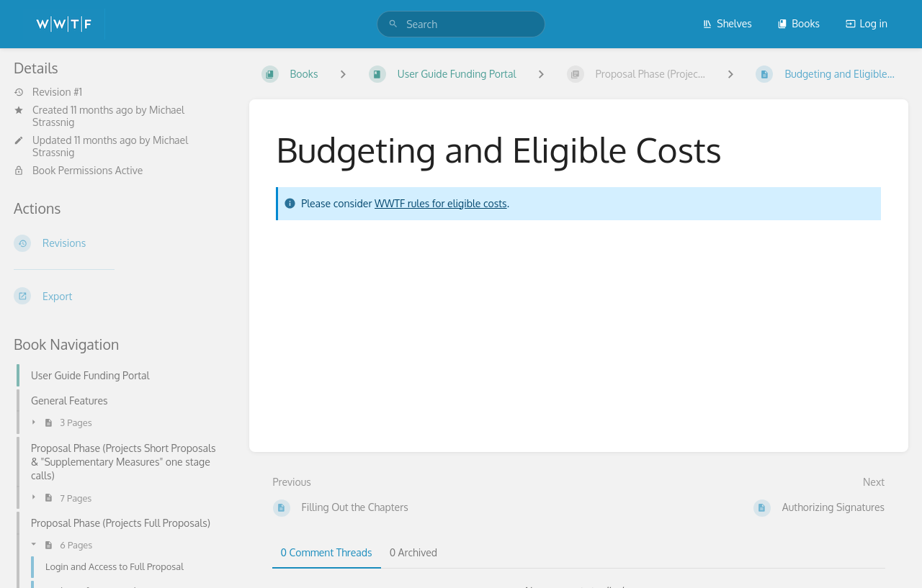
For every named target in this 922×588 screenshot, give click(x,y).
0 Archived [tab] (413, 552)
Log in (867, 23)
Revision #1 (48, 92)
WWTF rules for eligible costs (441, 203)
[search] (461, 24)
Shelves (727, 23)
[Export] (120, 296)
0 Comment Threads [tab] (327, 552)
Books (798, 23)
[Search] (393, 24)
